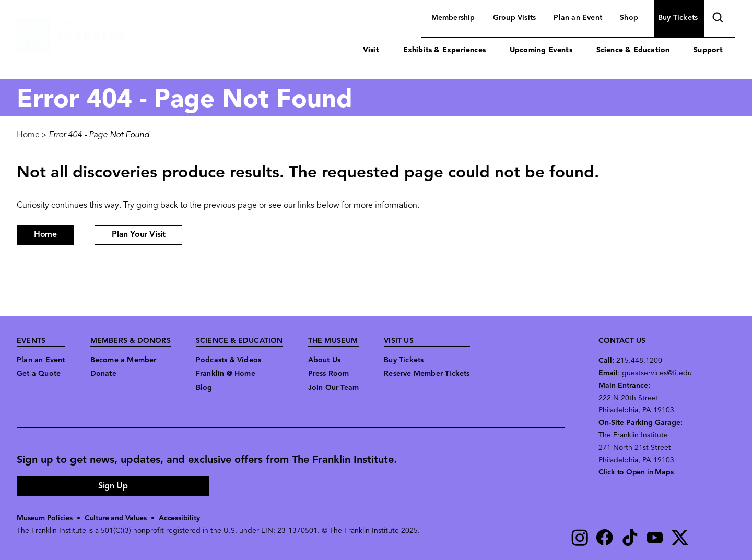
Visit (371, 50)
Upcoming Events (541, 50)
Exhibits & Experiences (444, 50)
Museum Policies (45, 519)
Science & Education (633, 50)
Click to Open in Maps (636, 473)
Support (708, 50)
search (716, 19)
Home (28, 135)
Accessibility (179, 519)
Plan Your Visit (138, 235)
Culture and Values (116, 519)
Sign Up (113, 486)
